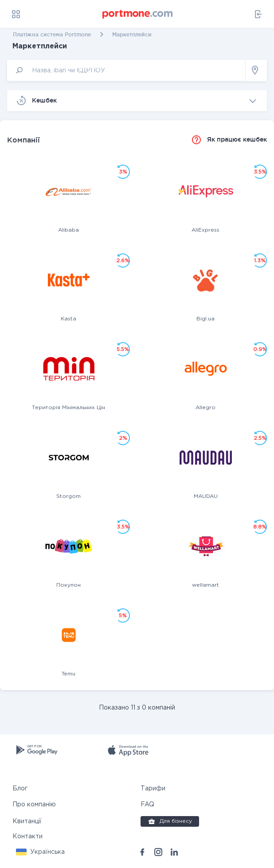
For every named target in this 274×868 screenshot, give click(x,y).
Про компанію (34, 805)
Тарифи (153, 789)
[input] (126, 70)
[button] (40, 852)
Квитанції (27, 821)
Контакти (27, 836)
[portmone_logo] (138, 14)
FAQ (147, 805)
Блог (20, 789)
